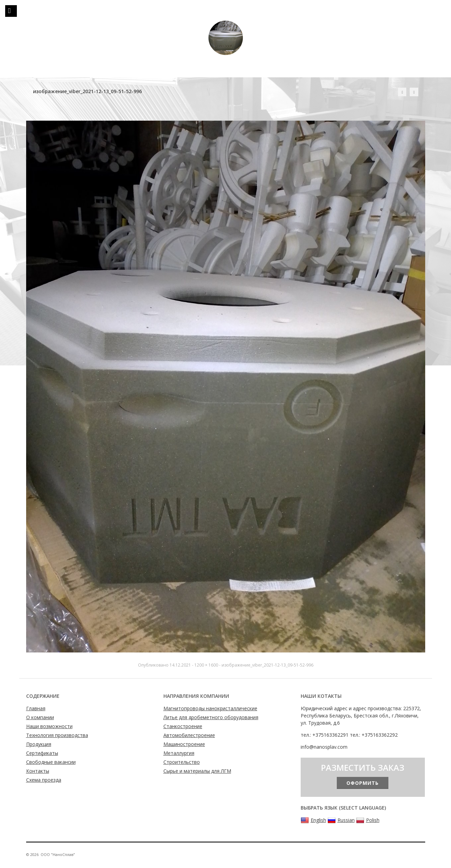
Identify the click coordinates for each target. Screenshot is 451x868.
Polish (368, 820)
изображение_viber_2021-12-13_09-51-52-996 (267, 665)
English (313, 820)
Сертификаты (42, 753)
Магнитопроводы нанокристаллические (210, 708)
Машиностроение (184, 744)
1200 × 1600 (206, 665)
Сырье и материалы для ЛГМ (197, 771)
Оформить (363, 783)
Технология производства (57, 735)
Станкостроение (183, 726)
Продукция (39, 744)
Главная (36, 708)
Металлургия (179, 753)
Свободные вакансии (51, 762)
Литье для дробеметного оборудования (211, 717)
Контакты (38, 771)
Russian (341, 820)
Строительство (182, 762)
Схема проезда (44, 780)
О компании (40, 717)
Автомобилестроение (189, 735)
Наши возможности (49, 726)
